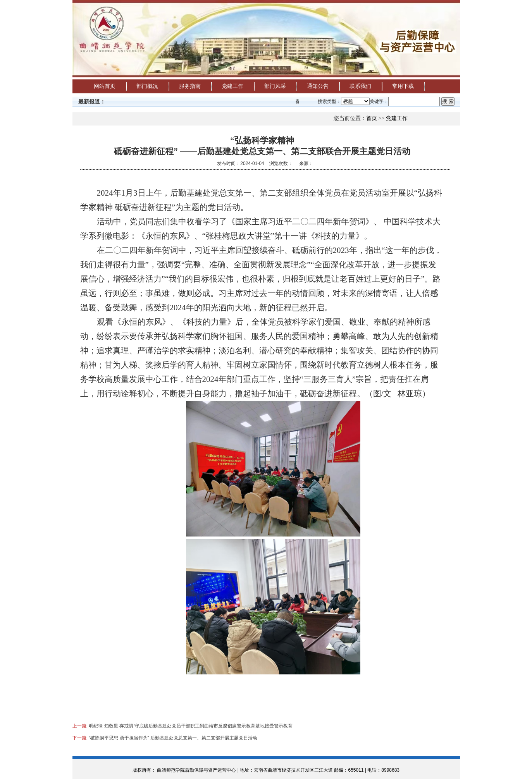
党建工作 (232, 86)
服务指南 (190, 86)
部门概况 (147, 86)
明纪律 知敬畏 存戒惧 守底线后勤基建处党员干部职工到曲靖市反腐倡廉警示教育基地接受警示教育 (191, 726)
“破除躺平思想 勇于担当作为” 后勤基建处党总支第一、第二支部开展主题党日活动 (173, 738)
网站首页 (105, 86)
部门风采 (275, 86)
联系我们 (360, 86)
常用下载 (403, 86)
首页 (372, 118)
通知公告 (318, 86)
